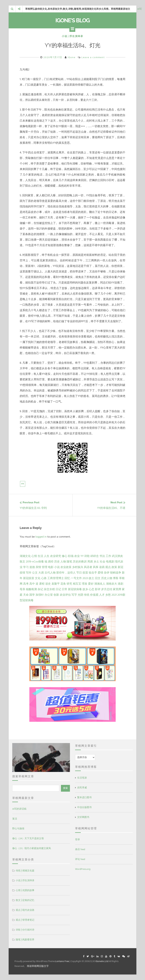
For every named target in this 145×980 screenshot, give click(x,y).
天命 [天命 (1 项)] (26, 595)
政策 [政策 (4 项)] (114, 567)
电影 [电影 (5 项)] (51, 567)
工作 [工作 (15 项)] (108, 556)
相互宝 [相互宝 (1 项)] (77, 584)
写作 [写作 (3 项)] (29, 573)
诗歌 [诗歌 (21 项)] (87, 556)
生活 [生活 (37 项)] (40, 556)
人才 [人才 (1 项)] (102, 595)
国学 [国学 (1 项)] (32, 595)
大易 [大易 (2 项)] (41, 573)
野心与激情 (18, 829)
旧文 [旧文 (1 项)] (98, 578)
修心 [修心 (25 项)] (65, 556)
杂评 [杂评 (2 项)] (107, 573)
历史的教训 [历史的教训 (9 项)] (80, 562)
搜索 (65, 788)
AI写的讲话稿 (19, 809)
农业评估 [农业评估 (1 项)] (65, 595)
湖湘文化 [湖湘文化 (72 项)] (25, 556)
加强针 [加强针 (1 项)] (40, 595)
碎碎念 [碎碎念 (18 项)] (95, 556)
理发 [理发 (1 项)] (85, 584)
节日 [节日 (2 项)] (79, 573)
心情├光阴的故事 (25, 890)
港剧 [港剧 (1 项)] (120, 584)
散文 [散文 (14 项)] (22, 562)
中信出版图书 (84, 807)
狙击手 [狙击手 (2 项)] (93, 573)
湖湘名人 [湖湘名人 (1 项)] (100, 584)
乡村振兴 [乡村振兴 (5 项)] (78, 567)
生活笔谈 (82, 778)
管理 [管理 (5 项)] (45, 567)
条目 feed (80, 849)
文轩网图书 (83, 817)
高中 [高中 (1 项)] (32, 584)
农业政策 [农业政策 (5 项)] (66, 567)
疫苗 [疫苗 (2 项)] (85, 573)
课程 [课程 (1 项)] (42, 584)
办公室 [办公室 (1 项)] (49, 595)
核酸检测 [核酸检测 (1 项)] (31, 589)
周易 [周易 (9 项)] (90, 562)
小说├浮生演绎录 (72, 36)
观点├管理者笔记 (25, 920)
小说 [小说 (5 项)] (57, 567)
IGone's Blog (72, 20)
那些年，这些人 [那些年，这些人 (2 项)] (66, 573)
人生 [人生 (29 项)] (47, 556)
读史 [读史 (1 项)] (48, 584)
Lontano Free (62, 961)
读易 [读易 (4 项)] (102, 567)
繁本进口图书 (84, 797)
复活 (15, 819)
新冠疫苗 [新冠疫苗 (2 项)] (29, 578)
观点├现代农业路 (25, 910)
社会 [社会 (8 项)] (103, 562)
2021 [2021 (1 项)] (114, 595)
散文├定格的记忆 (25, 900)
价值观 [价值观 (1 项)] (94, 595)
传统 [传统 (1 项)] (87, 595)
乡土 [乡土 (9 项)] (96, 562)
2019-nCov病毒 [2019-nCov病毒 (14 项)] (35, 562)
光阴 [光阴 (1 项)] (80, 595)
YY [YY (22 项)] (82, 556)
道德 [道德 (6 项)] (32, 567)
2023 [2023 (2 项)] (85, 578)
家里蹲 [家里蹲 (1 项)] (117, 589)
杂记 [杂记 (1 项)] (40, 589)
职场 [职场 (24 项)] (71, 556)
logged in (41, 537)
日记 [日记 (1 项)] (58, 589)
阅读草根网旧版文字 (38, 966)
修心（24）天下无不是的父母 (28, 838)
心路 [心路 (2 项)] (44, 578)
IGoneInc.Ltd (102, 961)
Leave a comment (93, 57)
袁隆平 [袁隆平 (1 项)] (56, 584)
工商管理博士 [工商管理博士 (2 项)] (56, 578)
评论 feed (80, 859)
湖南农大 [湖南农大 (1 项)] (112, 584)
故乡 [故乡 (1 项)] (85, 589)
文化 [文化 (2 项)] (38, 578)
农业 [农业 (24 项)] (77, 556)
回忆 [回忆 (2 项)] (67, 578)
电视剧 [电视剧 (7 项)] (110, 562)
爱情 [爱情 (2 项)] (100, 573)
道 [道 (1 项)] (37, 584)
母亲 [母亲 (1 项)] (22, 589)
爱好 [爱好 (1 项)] (91, 584)
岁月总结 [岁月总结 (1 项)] (107, 589)
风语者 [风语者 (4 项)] (88, 567)
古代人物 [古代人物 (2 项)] (50, 573)
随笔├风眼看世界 (25, 940)
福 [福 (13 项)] (46, 562)
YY (23, 484)
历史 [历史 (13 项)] (57, 562)
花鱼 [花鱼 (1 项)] (63, 584)
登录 (78, 839)
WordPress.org (83, 869)
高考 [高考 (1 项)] (26, 584)
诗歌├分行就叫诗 (25, 930)
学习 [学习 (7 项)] (26, 567)
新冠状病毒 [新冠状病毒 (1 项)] (75, 589)
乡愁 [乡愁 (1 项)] (108, 595)
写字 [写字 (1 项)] (74, 595)
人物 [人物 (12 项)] (63, 562)
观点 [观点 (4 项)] (108, 567)
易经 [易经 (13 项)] (51, 562)
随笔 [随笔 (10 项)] (69, 562)
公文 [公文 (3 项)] (35, 573)
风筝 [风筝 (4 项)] (96, 567)
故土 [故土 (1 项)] (91, 578)
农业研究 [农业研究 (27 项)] (56, 556)
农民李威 (82, 788)
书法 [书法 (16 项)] (102, 556)
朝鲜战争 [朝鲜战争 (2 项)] (116, 573)
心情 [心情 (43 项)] (34, 556)
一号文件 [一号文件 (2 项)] (76, 578)
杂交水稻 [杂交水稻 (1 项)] (49, 589)
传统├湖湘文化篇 (25, 871)
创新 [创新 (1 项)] (56, 595)
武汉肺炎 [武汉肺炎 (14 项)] (117, 556)
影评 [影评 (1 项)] (98, 589)
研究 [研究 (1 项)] (69, 584)
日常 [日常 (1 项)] (65, 589)
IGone (72, 57)
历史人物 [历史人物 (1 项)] (107, 578)
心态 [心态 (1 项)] (91, 589)
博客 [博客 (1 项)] (116, 578)
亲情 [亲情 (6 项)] (38, 567)
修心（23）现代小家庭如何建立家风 (32, 848)
